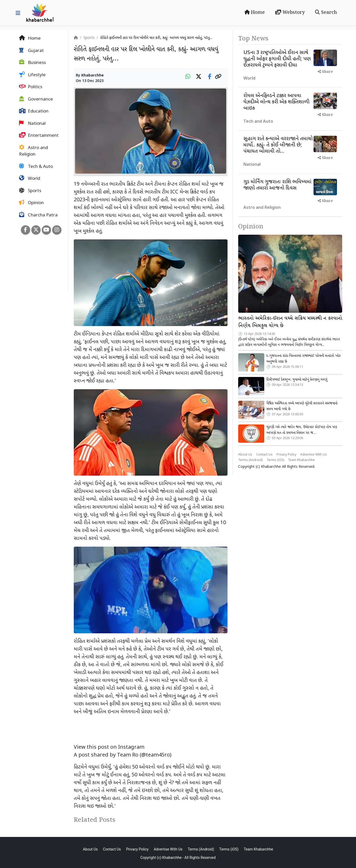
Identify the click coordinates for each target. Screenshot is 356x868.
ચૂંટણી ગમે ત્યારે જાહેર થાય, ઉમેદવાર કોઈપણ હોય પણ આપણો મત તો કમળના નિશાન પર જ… (302, 430)
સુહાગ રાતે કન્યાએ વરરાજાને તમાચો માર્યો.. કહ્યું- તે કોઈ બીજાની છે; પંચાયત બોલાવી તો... (278, 145)
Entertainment (39, 135)
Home (255, 13)
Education (34, 111)
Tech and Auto (258, 122)
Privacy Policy (286, 455)
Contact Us (264, 455)
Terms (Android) (250, 460)
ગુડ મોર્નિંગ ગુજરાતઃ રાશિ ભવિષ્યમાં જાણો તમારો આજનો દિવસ (277, 185)
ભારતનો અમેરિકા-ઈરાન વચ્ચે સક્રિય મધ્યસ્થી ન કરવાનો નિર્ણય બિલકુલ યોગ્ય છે (290, 322)
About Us (245, 455)
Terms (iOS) (275, 460)
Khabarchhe (93, 76)
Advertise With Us (314, 455)
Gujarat (31, 51)
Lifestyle (32, 75)
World (30, 179)
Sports (30, 191)
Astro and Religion (33, 151)
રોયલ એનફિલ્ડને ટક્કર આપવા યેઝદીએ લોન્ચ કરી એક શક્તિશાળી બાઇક (276, 102)
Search (326, 13)
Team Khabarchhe (301, 460)
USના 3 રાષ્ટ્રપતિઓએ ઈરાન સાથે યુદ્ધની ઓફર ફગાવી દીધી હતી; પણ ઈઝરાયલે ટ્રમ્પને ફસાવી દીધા (277, 59)
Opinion (31, 203)
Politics (31, 87)
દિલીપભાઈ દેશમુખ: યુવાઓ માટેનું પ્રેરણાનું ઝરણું (297, 380)
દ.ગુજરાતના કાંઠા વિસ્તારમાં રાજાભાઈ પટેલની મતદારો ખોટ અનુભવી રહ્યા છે (303, 359)
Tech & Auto (36, 167)
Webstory (290, 13)
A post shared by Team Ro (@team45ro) (123, 755)
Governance (36, 99)
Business (32, 63)
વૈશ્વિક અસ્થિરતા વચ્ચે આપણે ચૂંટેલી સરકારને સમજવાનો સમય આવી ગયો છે (302, 406)
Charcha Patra (38, 215)
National (32, 123)
